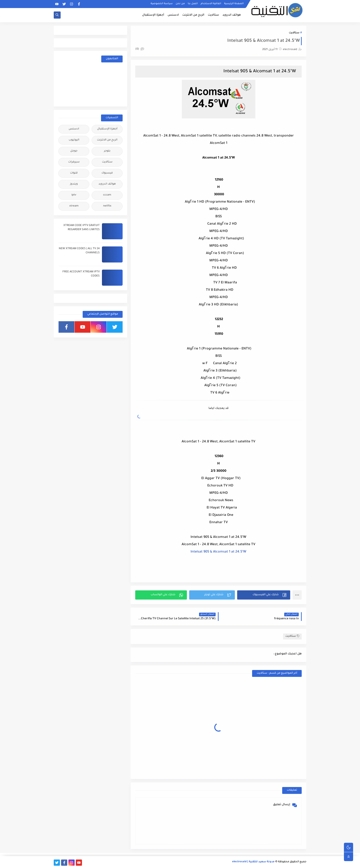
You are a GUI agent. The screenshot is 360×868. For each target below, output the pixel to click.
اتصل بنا (193, 4)
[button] (264, 595)
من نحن (180, 4)
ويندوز (74, 184)
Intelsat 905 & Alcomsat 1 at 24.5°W (218, 552)
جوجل (74, 151)
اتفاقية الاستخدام (211, 4)
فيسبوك (107, 173)
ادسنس (173, 15)
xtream (74, 206)
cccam (107, 195)
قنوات (74, 173)
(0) (140, 49)
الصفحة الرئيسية (234, 4)
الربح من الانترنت (193, 15)
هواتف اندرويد (232, 15)
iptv (74, 195)
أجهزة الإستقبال (153, 15)
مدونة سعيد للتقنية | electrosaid (253, 862)
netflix (107, 206)
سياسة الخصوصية (162, 4)
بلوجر (107, 151)
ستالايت (213, 15)
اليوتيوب (74, 140)
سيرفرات (74, 162)
